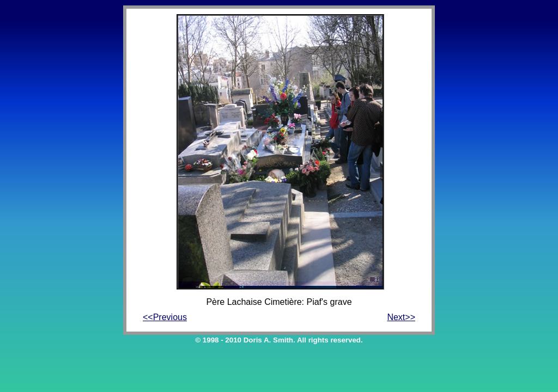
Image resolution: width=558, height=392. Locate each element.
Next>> (401, 317)
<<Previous (165, 317)
